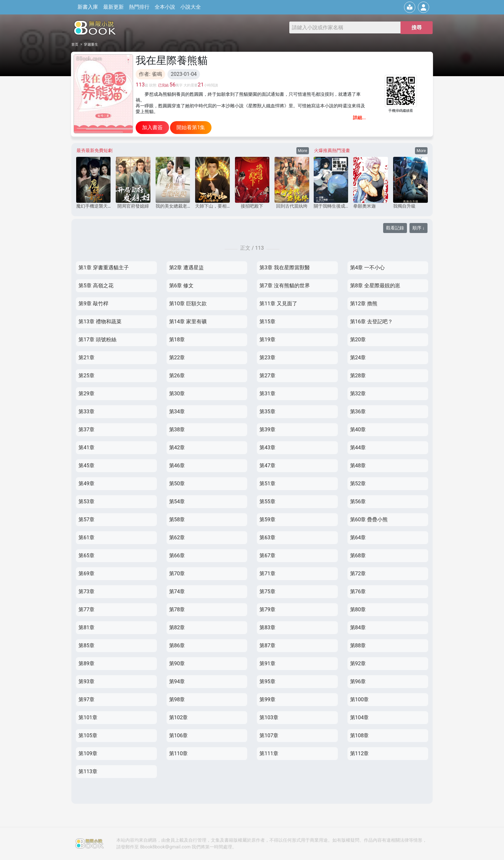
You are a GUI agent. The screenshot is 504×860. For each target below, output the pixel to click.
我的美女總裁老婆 (174, 206)
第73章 (86, 591)
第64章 (358, 537)
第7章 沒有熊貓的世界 (285, 286)
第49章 (86, 484)
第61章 (86, 537)
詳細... (359, 118)
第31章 (267, 394)
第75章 (267, 591)
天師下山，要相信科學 (218, 206)
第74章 (177, 591)
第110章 (179, 753)
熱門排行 (138, 7)
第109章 (88, 753)
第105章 (88, 735)
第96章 (358, 681)
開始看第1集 (191, 127)
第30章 (177, 394)
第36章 (358, 412)
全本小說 (164, 7)
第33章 (86, 412)
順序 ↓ (419, 228)
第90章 (177, 663)
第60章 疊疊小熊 (369, 520)
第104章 (360, 717)
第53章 (86, 502)
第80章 (358, 609)
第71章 (267, 573)
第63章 (267, 537)
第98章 (177, 699)
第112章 (360, 753)
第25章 (86, 376)
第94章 (177, 681)
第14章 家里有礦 (188, 322)
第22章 (177, 358)
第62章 (177, 537)
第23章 (267, 358)
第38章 (177, 430)
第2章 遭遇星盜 (187, 268)
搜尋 (417, 27)
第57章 (86, 520)
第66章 (177, 555)
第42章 (177, 448)
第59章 (267, 520)
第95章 (267, 681)
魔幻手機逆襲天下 (94, 206)
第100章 (360, 699)
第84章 (358, 627)
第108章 (360, 735)
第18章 (177, 340)
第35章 (267, 412)
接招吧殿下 (252, 206)
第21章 (86, 358)
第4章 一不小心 (368, 268)
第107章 (269, 735)
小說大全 (189, 7)
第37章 (86, 430)
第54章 (177, 502)
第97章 (86, 699)
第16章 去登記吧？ (372, 322)
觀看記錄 (395, 228)
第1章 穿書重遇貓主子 (104, 268)
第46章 (177, 466)
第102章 (179, 717)
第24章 (358, 358)
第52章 (358, 484)
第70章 (177, 573)
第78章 (177, 609)
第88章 (358, 645)
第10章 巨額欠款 (188, 304)
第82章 (177, 627)
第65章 (86, 555)
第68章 (358, 555)
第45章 (86, 466)
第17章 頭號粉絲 (97, 340)
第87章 (267, 645)
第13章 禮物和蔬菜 (100, 322)
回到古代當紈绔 (292, 206)
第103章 (269, 717)
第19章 (267, 340)
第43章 (267, 448)
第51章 (267, 484)
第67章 (267, 555)
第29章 (86, 394)
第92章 (358, 663)
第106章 (179, 735)
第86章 (177, 645)
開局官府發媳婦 (133, 206)
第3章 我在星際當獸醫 (285, 268)
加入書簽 (152, 127)
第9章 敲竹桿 (93, 304)
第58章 (177, 520)
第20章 (358, 340)
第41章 (86, 448)
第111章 (269, 753)
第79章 (267, 609)
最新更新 (112, 7)
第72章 (358, 573)
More (303, 151)
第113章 (88, 771)
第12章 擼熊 (364, 304)
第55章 (267, 502)
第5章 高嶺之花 (96, 286)
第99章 (267, 699)
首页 (75, 45)
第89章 (86, 663)
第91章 (267, 663)
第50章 (177, 484)
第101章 (88, 717)
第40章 (358, 430)
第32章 (358, 394)
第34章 (177, 412)
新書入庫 (86, 7)
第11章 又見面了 (278, 304)
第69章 (86, 573)
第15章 (267, 322)
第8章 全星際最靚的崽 (375, 286)
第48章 (358, 466)
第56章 (358, 502)
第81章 (86, 627)
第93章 (86, 681)
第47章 (267, 466)
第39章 (267, 430)
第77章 (86, 609)
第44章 (358, 448)
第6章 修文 (181, 286)
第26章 (177, 376)
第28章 (358, 376)
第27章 (267, 376)
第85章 (86, 645)
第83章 (267, 627)
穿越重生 (91, 45)
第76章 (358, 591)
